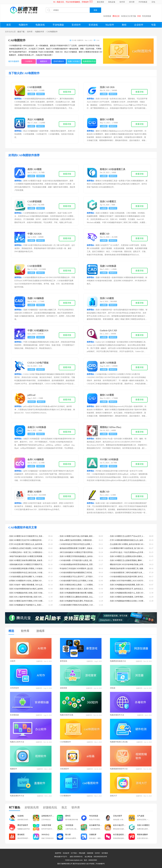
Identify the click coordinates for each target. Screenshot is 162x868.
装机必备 (112, 2)
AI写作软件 (14, 688)
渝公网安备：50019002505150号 (96, 857)
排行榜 (132, 2)
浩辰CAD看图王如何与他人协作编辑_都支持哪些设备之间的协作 (85, 536)
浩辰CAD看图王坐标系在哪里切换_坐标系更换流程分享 (31, 560)
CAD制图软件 (52, 32)
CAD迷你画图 (34, 87)
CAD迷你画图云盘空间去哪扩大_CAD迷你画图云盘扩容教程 (33, 577)
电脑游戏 (40, 25)
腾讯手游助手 (23, 825)
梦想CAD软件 (34, 492)
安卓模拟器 (14, 715)
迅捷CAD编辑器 (36, 298)
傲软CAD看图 (107, 119)
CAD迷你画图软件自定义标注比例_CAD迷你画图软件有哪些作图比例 (36, 573)
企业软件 (139, 25)
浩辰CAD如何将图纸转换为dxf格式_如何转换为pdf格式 (31, 589)
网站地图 (82, 853)
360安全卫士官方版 (128, 16)
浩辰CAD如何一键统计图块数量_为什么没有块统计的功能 (32, 585)
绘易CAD (105, 492)
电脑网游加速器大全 (118, 661)
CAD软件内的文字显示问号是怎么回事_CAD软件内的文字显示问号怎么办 (89, 544)
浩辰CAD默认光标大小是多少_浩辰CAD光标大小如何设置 (82, 589)
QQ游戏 (21, 816)
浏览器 (113, 688)
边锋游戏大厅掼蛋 (48, 816)
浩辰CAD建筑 (107, 298)
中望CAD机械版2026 (38, 331)
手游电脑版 (58, 25)
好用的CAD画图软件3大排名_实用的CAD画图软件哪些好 (32, 581)
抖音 (139, 16)
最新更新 (90, 853)
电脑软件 (23, 25)
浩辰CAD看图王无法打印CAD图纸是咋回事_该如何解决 (31, 540)
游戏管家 (64, 688)
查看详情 (67, 92)
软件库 (122, 2)
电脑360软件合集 (67, 715)
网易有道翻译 (142, 835)
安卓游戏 (93, 25)
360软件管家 (46, 825)
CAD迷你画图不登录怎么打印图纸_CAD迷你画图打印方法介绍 (84, 581)
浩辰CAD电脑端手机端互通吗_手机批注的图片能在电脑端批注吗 (85, 601)
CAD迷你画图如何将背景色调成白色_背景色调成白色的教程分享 (85, 564)
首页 (9, 25)
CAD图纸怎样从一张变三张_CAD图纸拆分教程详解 (29, 552)
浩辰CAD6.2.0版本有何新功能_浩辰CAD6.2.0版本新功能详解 (33, 597)
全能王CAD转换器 (37, 427)
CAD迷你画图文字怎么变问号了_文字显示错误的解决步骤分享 (84, 577)
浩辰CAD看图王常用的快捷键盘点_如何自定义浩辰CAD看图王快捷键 (87, 556)
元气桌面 (141, 816)
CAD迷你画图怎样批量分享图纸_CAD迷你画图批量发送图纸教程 (35, 569)
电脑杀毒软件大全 (117, 715)
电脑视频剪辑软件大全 (119, 769)
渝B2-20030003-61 (76, 857)
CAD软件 (29, 61)
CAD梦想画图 (34, 202)
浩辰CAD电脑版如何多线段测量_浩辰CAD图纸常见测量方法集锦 (135, 585)
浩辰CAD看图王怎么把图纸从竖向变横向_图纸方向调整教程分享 (135, 556)
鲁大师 (68, 835)
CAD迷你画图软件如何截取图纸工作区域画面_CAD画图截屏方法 (85, 573)
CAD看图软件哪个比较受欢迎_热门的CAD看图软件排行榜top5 (134, 548)
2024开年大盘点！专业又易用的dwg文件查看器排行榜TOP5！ (134, 552)
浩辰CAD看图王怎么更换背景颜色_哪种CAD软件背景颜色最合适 (135, 560)
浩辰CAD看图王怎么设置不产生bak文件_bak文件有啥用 (132, 536)
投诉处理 (66, 853)
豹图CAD (105, 234)
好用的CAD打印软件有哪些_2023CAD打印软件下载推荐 (132, 581)
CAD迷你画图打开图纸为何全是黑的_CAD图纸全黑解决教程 (83, 605)
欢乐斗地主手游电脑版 (121, 825)
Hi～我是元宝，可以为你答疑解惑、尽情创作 (71, 2)
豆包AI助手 (118, 816)
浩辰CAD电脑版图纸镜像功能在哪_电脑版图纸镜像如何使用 (83, 593)
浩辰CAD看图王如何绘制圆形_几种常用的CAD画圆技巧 (132, 597)
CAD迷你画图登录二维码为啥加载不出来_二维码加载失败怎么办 (135, 573)
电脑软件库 (40, 32)
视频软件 (14, 769)
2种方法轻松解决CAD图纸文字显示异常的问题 (78, 552)
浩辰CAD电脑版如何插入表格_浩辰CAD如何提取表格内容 (32, 593)
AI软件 (13, 661)
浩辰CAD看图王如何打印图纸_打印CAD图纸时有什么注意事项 (34, 601)
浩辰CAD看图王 (108, 202)
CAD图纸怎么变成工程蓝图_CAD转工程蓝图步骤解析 (30, 548)
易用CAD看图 (34, 169)
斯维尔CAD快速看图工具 (113, 169)
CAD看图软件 (65, 796)
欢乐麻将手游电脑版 (97, 825)
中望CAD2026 (34, 234)
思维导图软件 (59, 61)
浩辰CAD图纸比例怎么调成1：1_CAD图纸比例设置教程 (82, 585)
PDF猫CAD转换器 (109, 459)
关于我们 (74, 853)
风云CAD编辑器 (36, 119)
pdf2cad (31, 395)
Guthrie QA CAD (108, 331)
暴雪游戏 (64, 661)
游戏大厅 (114, 796)
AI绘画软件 (64, 769)
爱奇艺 (68, 816)
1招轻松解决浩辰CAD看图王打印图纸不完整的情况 (29, 564)
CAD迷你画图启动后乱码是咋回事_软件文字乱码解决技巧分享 (134, 577)
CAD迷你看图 (34, 266)
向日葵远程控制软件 (121, 835)
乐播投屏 (93, 835)
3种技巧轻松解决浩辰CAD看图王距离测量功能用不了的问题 (33, 556)
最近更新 (100, 2)
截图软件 (44, 61)
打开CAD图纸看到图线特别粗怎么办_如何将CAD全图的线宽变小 (135, 540)
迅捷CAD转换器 (108, 266)
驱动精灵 (21, 835)
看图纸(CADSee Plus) (111, 427)
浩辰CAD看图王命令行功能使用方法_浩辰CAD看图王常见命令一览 (36, 536)
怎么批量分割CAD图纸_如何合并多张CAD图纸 (128, 544)
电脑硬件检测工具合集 (119, 742)
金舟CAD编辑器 (36, 459)
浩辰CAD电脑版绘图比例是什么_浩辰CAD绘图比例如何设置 (134, 593)
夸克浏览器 (147, 16)
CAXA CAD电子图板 (38, 363)
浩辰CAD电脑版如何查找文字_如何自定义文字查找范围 (132, 589)
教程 (124, 25)
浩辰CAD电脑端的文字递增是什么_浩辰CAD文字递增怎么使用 (34, 605)
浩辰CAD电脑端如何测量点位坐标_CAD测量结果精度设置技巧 (135, 601)
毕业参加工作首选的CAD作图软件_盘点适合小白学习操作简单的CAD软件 (89, 569)
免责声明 (58, 853)
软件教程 (105, 853)
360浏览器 (107, 16)
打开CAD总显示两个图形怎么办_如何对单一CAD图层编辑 (32, 544)
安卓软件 (76, 25)
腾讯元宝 (116, 16)
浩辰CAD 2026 (107, 87)
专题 (153, 25)
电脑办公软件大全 (17, 742)
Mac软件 (110, 25)
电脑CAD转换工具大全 (74, 61)
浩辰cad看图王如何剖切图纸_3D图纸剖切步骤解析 (79, 540)
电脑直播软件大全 (17, 796)
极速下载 (21, 32)
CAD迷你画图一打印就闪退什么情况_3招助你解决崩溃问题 (83, 560)
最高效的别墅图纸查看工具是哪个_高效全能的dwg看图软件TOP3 (85, 548)
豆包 (153, 2)
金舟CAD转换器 (108, 363)
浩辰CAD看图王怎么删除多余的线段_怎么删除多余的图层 (82, 597)
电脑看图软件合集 (89, 61)
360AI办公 (45, 835)
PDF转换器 (143, 2)
